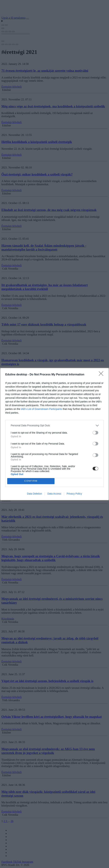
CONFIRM (31, 481)
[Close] (102, 375)
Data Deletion (34, 494)
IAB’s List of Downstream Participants (42, 409)
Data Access (54, 494)
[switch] (95, 433)
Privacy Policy (74, 494)
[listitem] (54, 426)
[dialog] (54, 434)
